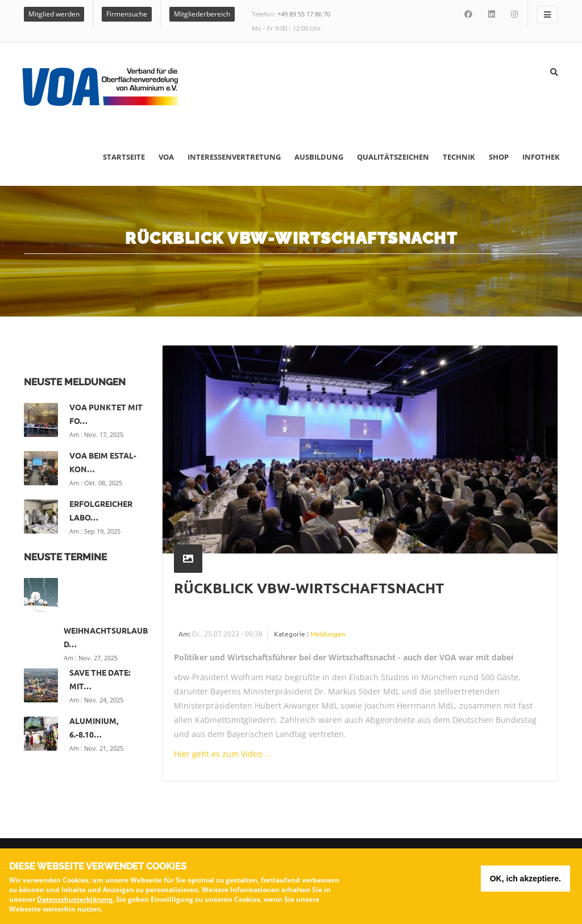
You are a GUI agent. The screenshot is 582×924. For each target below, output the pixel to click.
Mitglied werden (54, 14)
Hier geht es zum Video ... (223, 754)
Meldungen (328, 634)
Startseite (124, 157)
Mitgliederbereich (202, 14)
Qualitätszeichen (393, 157)
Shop (499, 157)
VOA (166, 157)
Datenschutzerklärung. (76, 901)
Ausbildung (319, 157)
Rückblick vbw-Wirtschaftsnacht (309, 588)
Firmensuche (127, 14)
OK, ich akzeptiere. (525, 880)
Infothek (541, 157)
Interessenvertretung (234, 157)
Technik (459, 157)
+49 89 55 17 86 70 (304, 14)
